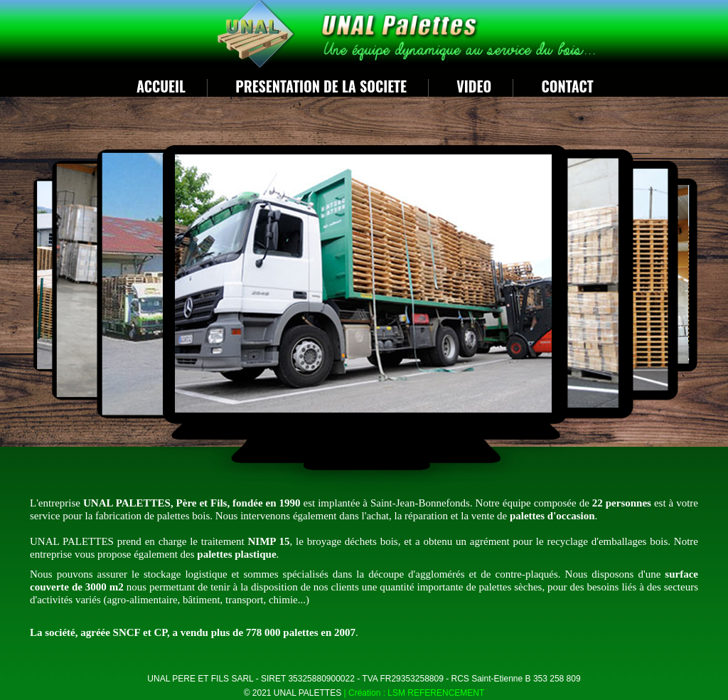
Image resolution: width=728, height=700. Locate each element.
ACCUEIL (161, 86)
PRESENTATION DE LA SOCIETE (321, 86)
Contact (568, 86)
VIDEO (474, 86)
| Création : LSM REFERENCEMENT (414, 693)
